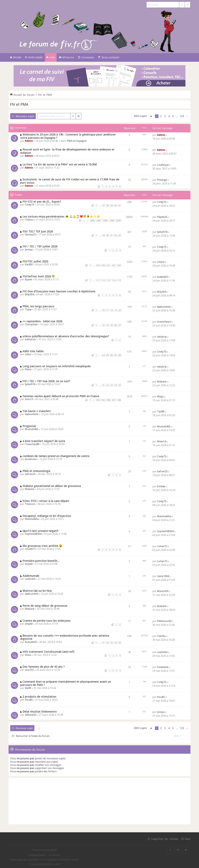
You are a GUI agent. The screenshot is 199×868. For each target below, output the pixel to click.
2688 (105, 220)
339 (98, 265)
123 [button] (182, 116)
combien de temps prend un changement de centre (56, 456)
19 (116, 310)
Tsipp (28, 309)
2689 (112, 220)
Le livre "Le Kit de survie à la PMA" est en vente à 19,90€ (60, 164)
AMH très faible (33, 351)
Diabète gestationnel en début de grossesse (52, 486)
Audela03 (162, 277)
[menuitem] (66, 57)
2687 (99, 220)
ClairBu (161, 636)
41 (111, 235)
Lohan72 (162, 546)
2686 (92, 220)
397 (114, 400)
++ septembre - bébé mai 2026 (42, 321)
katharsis (30, 339)
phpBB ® (51, 850)
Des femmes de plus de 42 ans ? (44, 667)
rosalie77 (30, 549)
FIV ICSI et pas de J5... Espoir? (42, 201)
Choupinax (31, 324)
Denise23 (30, 235)
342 (114, 265)
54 (107, 325)
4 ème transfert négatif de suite (44, 441)
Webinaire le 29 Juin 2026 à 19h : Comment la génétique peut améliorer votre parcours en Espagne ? (68, 136)
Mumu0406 (31, 429)
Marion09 (163, 591)
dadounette (164, 307)
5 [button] (173, 116)
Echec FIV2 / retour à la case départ (46, 501)
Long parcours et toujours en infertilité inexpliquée (57, 366)
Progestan (29, 426)
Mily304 (29, 294)
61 (120, 205)
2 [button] (161, 116)
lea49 (28, 688)
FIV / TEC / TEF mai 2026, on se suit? (46, 381)
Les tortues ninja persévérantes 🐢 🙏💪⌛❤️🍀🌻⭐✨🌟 (61, 216)
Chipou (29, 220)
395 (103, 400)
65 (107, 355)
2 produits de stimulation (39, 696)
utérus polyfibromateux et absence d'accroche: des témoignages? (66, 336)
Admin (29, 141)
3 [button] (165, 116)
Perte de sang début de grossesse (45, 606)
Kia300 (29, 264)
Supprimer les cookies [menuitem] (165, 839)
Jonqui (161, 712)
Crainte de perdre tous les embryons (47, 621)
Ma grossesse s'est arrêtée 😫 (42, 546)
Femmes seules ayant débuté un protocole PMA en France (61, 396)
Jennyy (29, 249)
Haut (188, 839)
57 (103, 205)
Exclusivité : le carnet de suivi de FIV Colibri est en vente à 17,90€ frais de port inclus (70, 181)
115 (119, 280)
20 (120, 310)
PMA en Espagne (77, 141)
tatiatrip (162, 337)
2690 (118, 220)
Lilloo (28, 354)
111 (98, 280)
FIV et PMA (19, 104)
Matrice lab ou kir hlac (37, 591)
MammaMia (32, 519)
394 (98, 400)
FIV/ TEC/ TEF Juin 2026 (38, 231)
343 (119, 265)
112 (103, 280)
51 (103, 643)
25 (120, 385)
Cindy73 (29, 205)
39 (103, 235)
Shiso (28, 655)
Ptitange (162, 180)
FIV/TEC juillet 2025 (35, 261)
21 (103, 385)
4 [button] (169, 116)
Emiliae (161, 486)
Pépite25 (162, 217)
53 (103, 325)
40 (107, 235)
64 (103, 355)
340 (103, 265)
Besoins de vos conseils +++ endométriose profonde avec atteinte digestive (65, 637)
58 (107, 205)
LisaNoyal (163, 165)
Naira (28, 369)
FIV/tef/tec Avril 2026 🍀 (39, 276)
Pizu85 (29, 700)
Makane (162, 382)
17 (107, 310)
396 (108, 400)
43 (120, 235)
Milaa (160, 397)
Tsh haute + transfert (37, 411)
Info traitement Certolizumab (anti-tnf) (48, 652)
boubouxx (31, 459)
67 (116, 355)
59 (111, 205)
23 (111, 385)
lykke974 (162, 232)
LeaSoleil (30, 579)
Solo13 (29, 399)
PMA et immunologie (36, 471)
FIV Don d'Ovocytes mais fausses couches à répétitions (59, 291)
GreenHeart (164, 322)
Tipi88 (161, 411)
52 (107, 643)
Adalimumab (31, 576)
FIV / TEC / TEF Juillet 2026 (40, 246)
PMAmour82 (164, 621)
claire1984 (163, 576)
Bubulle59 (31, 642)
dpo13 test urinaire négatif (40, 531)
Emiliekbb (163, 667)
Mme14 (161, 441)
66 (111, 355)
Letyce (161, 262)
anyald (29, 564)
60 (116, 205)
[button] (151, 116)
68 (120, 355)
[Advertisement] (99, 801)
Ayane (28, 279)
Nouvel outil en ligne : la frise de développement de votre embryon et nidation (67, 151)
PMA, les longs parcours (38, 306)
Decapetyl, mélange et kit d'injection (47, 516)
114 (114, 280)
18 (111, 310)
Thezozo (30, 504)
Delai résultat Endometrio (40, 711)
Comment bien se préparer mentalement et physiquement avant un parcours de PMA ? (66, 683)
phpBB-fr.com (51, 864)
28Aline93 (31, 715)
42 (116, 235)
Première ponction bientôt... (41, 561)
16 (103, 310)
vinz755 (29, 670)
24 (116, 385)
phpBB (32, 860)
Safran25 (30, 474)
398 (119, 400)
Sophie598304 (33, 534)
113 (108, 280)
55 (111, 325)
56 (116, 325)
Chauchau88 (32, 444)
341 (108, 265)
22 (107, 385)
